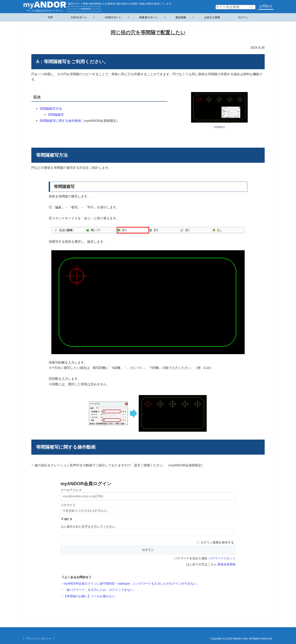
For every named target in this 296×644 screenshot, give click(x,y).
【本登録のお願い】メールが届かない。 (91, 596)
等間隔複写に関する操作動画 (60, 121)
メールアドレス (71, 490)
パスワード (68, 505)
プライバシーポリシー (39, 639)
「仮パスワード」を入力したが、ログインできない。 (100, 590)
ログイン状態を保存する (217, 542)
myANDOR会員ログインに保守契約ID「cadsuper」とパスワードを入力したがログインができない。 (132, 584)
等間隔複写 (56, 115)
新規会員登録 (227, 564)
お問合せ (266, 6)
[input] (235, 7)
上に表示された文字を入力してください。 (89, 527)
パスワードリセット (222, 558)
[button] (251, 7)
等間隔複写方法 (51, 109)
